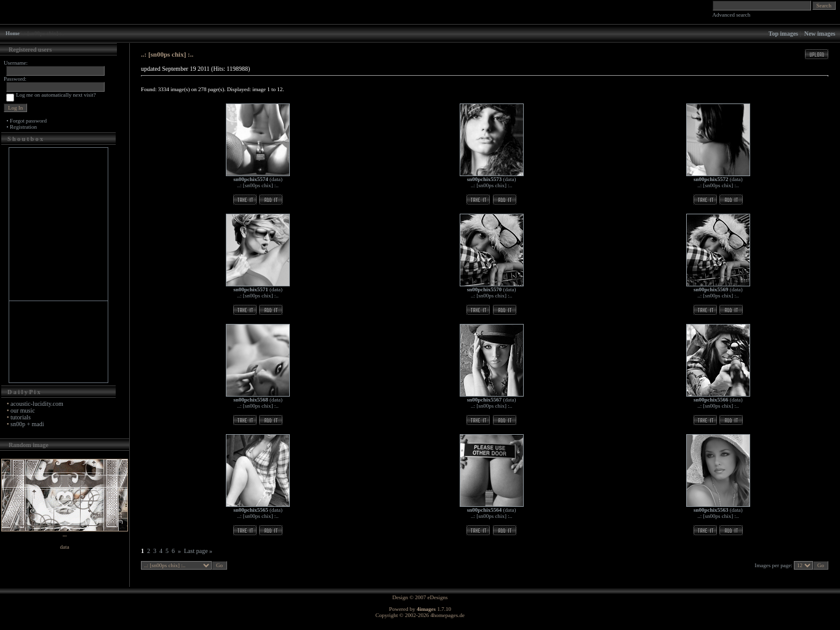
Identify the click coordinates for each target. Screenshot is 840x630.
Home (13, 33)
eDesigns (438, 597)
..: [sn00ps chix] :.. (258, 185)
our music (23, 410)
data (276, 179)
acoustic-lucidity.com (37, 404)
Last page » (198, 551)
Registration (23, 127)
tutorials (21, 417)
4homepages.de (447, 615)
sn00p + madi (27, 424)
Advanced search (732, 15)
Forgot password (28, 121)
